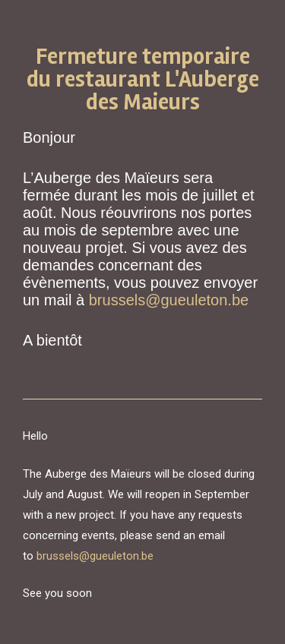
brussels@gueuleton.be (169, 300)
